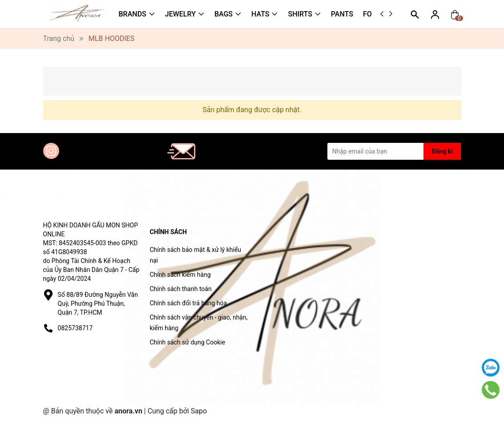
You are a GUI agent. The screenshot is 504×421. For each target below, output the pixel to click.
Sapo (199, 411)
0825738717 (75, 328)
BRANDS (133, 14)
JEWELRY (180, 14)
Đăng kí (442, 151)
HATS (260, 14)
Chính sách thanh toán (181, 289)
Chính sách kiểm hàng (180, 275)
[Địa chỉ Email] (394, 151)
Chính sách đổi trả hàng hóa (189, 303)
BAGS (224, 14)
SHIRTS (300, 14)
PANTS (342, 14)
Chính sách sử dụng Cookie (188, 342)
